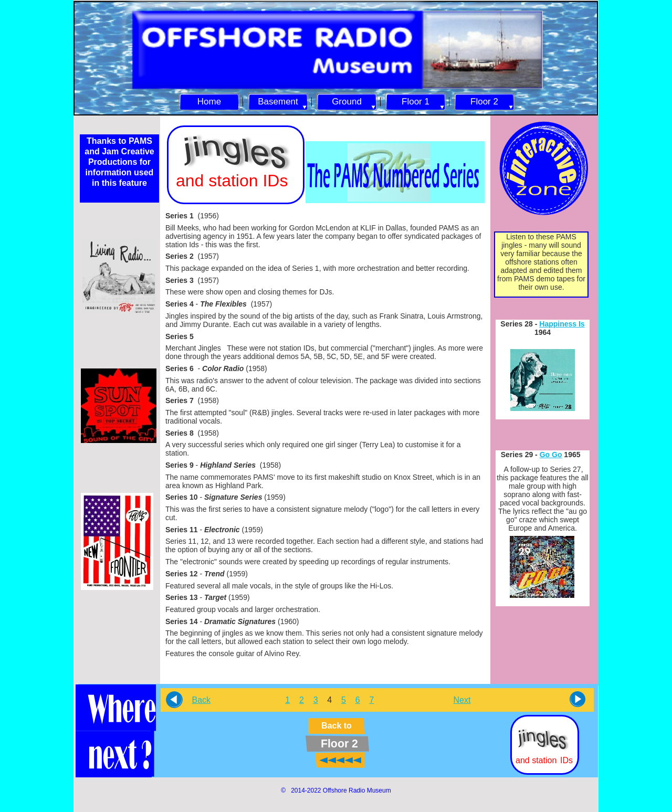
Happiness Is (562, 324)
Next (462, 700)
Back (201, 700)
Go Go (551, 455)
